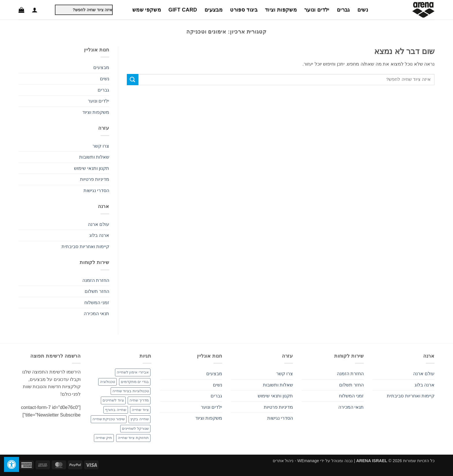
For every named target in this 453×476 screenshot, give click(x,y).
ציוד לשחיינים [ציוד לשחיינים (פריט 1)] (113, 400)
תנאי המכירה (96, 314)
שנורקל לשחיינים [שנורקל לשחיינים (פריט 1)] (135, 428)
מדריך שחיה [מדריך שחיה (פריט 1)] (139, 400)
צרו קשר (101, 146)
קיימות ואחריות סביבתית (85, 247)
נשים (363, 10)
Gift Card (183, 10)
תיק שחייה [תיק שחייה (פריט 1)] (104, 438)
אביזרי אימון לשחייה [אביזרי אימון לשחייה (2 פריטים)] (133, 372)
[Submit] (50, 10)
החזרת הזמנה (96, 280)
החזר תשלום (97, 291)
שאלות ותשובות (94, 157)
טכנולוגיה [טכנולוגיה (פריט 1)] (107, 382)
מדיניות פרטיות (95, 179)
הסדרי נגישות (96, 190)
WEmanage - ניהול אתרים (296, 461)
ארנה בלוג (99, 235)
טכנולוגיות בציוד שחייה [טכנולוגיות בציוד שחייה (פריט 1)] (131, 391)
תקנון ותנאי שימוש (92, 168)
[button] (35, 10)
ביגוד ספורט (244, 10)
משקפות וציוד (281, 10)
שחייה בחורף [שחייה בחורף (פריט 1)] (116, 410)
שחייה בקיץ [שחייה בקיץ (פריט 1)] (140, 419)
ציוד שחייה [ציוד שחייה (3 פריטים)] (140, 410)
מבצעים (213, 10)
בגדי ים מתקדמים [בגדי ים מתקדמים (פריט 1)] (135, 382)
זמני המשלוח (97, 303)
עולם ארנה (99, 224)
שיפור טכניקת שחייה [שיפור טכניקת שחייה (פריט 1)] (109, 419)
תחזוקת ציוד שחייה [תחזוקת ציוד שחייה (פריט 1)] (133, 438)
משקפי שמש (147, 10)
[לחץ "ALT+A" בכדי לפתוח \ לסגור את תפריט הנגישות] (12, 464)
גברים (343, 10)
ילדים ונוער (317, 10)
